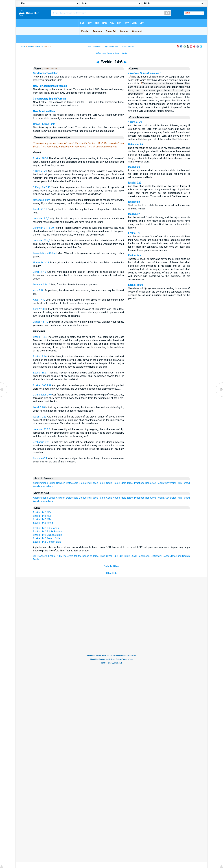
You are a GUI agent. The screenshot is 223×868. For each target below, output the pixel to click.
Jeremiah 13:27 (41, 429)
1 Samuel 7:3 (40, 171)
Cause (52, 483)
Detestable (72, 483)
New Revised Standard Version (50, 86)
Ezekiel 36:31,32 (42, 385)
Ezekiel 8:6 (134, 233)
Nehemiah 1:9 (135, 145)
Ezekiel (30, 46)
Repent (161, 483)
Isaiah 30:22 (40, 417)
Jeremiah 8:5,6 (41, 219)
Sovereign (171, 483)
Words (37, 486)
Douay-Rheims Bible (44, 124)
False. (102, 483)
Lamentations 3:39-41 (45, 253)
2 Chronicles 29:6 (42, 395)
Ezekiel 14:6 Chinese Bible (47, 535)
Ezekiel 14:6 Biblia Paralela (48, 532)
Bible (23, 46)
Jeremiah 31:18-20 (43, 228)
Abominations (40, 483)
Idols (123, 483)
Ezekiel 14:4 (40, 337)
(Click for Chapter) (49, 69)
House (116, 483)
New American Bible (44, 111)
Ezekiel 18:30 (40, 158)
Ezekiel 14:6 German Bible (47, 542)
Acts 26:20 (39, 309)
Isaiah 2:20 (39, 407)
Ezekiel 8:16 (40, 356)
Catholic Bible (111, 566)
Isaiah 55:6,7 (40, 209)
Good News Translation (46, 73)
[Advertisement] (111, 600)
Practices (139, 483)
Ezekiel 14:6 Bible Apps (46, 528)
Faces (95, 483)
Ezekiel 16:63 (40, 373)
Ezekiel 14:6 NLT (42, 516)
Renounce (151, 483)
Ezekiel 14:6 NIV (42, 512)
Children (61, 483)
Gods (109, 483)
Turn (179, 483)
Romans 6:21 (40, 458)
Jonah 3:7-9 (40, 272)
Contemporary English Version (49, 99)
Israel (130, 483)
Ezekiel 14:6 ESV (42, 519)
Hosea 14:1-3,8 (41, 263)
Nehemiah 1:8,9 (41, 200)
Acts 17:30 (39, 300)
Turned (186, 483)
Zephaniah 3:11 (41, 442)
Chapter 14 (39, 46)
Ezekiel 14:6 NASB (43, 523)
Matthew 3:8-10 (42, 285)
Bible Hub (111, 573)
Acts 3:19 (38, 290)
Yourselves (47, 486)
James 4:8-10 (41, 322)
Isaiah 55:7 (134, 214)
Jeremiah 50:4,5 (42, 241)
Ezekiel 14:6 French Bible (47, 538)
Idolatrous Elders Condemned (144, 73)
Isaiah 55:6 (134, 202)
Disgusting (85, 483)
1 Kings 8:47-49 (42, 187)
